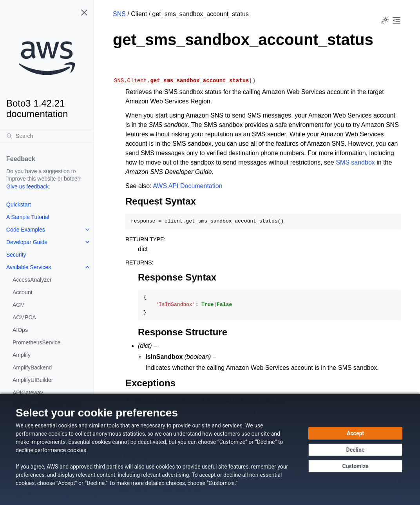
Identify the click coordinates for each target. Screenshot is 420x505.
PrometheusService (36, 342)
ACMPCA (24, 317)
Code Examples (26, 230)
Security (16, 255)
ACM (19, 305)
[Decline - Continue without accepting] (355, 450)
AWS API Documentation (187, 186)
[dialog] (210, 449)
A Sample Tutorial (28, 217)
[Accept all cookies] (355, 433)
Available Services (29, 267)
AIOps (20, 330)
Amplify (22, 355)
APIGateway (28, 393)
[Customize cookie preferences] (355, 466)
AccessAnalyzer (32, 280)
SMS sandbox (355, 162)
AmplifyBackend (32, 367)
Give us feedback (27, 186)
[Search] (47, 136)
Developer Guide (27, 242)
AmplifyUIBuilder (33, 380)
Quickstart (19, 205)
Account (23, 292)
